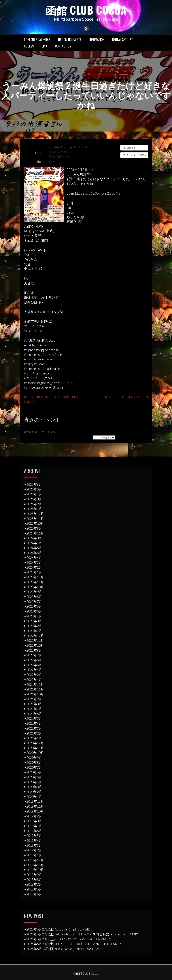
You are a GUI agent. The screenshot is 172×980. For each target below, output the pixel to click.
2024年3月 (34, 562)
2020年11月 (35, 748)
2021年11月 (35, 689)
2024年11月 (35, 533)
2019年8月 (34, 821)
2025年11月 (35, 518)
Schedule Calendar (37, 39)
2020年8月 (34, 762)
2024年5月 (34, 553)
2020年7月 (34, 767)
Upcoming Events (70, 39)
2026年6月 (34, 484)
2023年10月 (35, 587)
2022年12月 (35, 635)
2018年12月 (35, 860)
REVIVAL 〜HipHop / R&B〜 (125, 397)
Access (29, 46)
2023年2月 (34, 626)
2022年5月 (34, 665)
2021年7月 (34, 709)
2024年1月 (34, 572)
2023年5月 (34, 611)
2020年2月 (34, 792)
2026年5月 (34, 489)
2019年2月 (34, 850)
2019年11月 (35, 806)
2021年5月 (34, 718)
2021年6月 (34, 713)
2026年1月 (34, 509)
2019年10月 (35, 811)
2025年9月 (34, 528)
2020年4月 (34, 782)
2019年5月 (34, 836)
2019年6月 (34, 831)
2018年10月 (35, 870)
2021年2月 (34, 733)
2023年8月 (34, 596)
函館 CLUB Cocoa (86, 10)
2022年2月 (34, 675)
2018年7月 (34, 884)
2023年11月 (35, 582)
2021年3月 (34, 728)
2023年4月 (34, 616)
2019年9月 (34, 816)
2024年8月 (34, 538)
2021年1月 (34, 738)
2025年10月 (35, 523)
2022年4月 (34, 670)
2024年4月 (34, 557)
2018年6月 (34, 889)
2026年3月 (34, 499)
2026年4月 (34, 494)
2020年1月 (34, 796)
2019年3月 (34, 845)
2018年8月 (34, 879)
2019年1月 (34, 855)
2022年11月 (35, 640)
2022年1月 (34, 679)
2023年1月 (34, 631)
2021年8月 (34, 704)
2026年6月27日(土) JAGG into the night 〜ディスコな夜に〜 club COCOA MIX (82, 934)
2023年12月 (35, 577)
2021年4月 (34, 723)
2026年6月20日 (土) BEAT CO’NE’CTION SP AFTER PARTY (69, 939)
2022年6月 (34, 660)
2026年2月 (34, 504)
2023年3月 (34, 621)
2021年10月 (35, 694)
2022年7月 (34, 655)
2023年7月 (34, 601)
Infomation (97, 39)
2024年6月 (34, 548)
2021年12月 (35, 684)
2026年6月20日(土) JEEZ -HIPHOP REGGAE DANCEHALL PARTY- (74, 944)
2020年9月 (34, 758)
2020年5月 (34, 777)
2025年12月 (35, 513)
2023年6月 (34, 606)
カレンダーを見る (104, 437)
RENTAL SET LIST (123, 39)
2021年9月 (34, 699)
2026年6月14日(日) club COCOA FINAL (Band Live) (63, 949)
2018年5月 (34, 894)
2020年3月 (34, 787)
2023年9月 (34, 592)
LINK (44, 46)
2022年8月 (34, 650)
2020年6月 (34, 772)
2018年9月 (34, 874)
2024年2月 (34, 567)
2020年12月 (35, 743)
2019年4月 (34, 840)
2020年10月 (35, 753)
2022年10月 (35, 645)
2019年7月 (34, 826)
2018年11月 (35, 865)
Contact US (63, 46)
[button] (134, 155)
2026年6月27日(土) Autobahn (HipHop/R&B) (58, 929)
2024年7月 (34, 543)
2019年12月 (35, 801)
